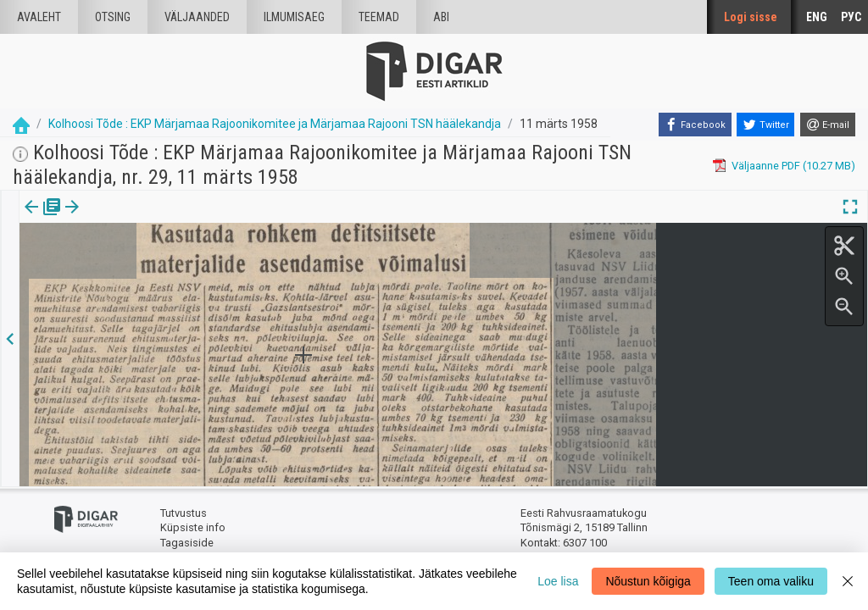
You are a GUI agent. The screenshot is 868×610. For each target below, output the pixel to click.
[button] (145, 219)
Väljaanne (43, 219)
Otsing (113, 17)
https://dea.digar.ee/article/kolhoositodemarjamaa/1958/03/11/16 (185, 286)
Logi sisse (751, 17)
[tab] (43, 219)
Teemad (379, 17)
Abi (441, 17)
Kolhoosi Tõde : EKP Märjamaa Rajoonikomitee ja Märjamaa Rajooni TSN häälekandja (275, 124)
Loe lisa (558, 581)
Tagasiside (187, 543)
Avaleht (39, 17)
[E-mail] (828, 125)
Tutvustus (184, 513)
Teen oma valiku (771, 581)
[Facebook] (695, 125)
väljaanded (197, 17)
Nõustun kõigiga (648, 581)
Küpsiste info (193, 527)
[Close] (848, 581)
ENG (817, 17)
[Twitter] (765, 125)
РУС (851, 17)
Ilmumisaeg (294, 17)
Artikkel (119, 219)
